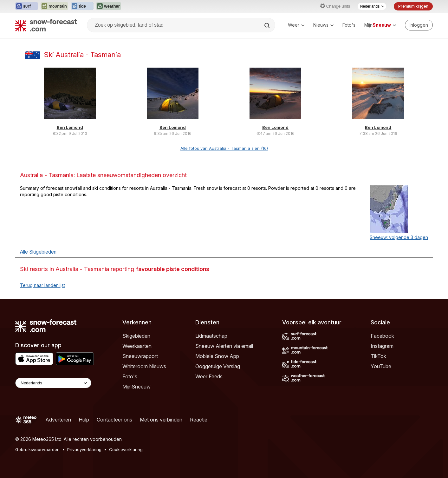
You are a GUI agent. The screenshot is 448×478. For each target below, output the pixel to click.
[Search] (268, 25)
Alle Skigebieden (38, 252)
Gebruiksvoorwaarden (37, 449)
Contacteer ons (114, 420)
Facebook (382, 336)
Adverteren (58, 420)
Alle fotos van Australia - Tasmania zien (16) (224, 148)
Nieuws (323, 25)
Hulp (84, 420)
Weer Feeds (209, 376)
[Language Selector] (53, 383)
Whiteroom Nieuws (144, 366)
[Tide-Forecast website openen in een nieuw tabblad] (82, 6)
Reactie (199, 420)
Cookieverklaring (126, 449)
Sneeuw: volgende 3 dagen (399, 237)
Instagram (382, 346)
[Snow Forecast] (46, 25)
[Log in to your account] (419, 25)
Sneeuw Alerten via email (224, 346)
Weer (296, 25)
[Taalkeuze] (372, 6)
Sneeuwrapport (140, 356)
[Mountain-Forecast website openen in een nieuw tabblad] (54, 6)
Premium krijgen (413, 6)
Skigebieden (136, 336)
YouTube (381, 366)
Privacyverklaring (84, 449)
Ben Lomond (70, 127)
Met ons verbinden (161, 420)
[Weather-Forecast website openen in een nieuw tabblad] (109, 6)
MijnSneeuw (136, 387)
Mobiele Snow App (217, 356)
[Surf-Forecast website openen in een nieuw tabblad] (27, 6)
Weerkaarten (137, 346)
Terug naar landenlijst (42, 285)
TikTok (378, 356)
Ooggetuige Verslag (218, 366)
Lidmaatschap (211, 336)
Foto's (349, 25)
